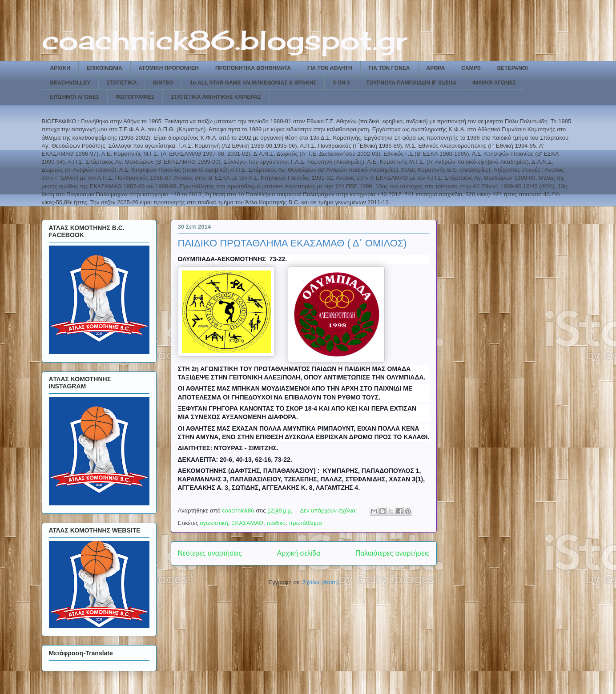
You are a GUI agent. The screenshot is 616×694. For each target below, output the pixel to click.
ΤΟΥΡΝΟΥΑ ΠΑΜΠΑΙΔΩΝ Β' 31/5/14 (411, 83)
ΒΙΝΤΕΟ (163, 83)
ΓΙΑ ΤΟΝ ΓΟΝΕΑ (389, 68)
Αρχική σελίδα (299, 553)
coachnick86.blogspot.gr (224, 40)
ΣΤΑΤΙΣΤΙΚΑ (122, 83)
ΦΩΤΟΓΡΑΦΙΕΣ (135, 97)
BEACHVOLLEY (70, 83)
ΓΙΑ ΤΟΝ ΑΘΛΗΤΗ (330, 68)
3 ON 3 (341, 83)
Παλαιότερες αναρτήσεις (392, 553)
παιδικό (276, 523)
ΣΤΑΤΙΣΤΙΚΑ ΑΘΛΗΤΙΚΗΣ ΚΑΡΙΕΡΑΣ (216, 97)
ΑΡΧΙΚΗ (60, 68)
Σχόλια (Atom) (320, 582)
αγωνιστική (214, 523)
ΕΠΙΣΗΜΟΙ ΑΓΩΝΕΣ (75, 97)
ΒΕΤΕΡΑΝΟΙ (513, 68)
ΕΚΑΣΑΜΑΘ (247, 523)
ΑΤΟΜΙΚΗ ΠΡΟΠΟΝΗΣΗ (169, 68)
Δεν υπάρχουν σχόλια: (329, 510)
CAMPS (471, 68)
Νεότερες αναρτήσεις (210, 553)
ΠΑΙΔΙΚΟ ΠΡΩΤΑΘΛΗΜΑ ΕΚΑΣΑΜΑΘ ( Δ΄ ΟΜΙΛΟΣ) (292, 243)
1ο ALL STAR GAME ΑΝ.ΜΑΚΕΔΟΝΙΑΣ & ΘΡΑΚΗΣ (253, 83)
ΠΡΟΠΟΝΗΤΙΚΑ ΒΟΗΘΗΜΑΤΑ (253, 68)
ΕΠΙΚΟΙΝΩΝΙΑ (105, 68)
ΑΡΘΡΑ (436, 68)
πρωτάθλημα (305, 523)
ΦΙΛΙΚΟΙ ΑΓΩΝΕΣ (494, 83)
